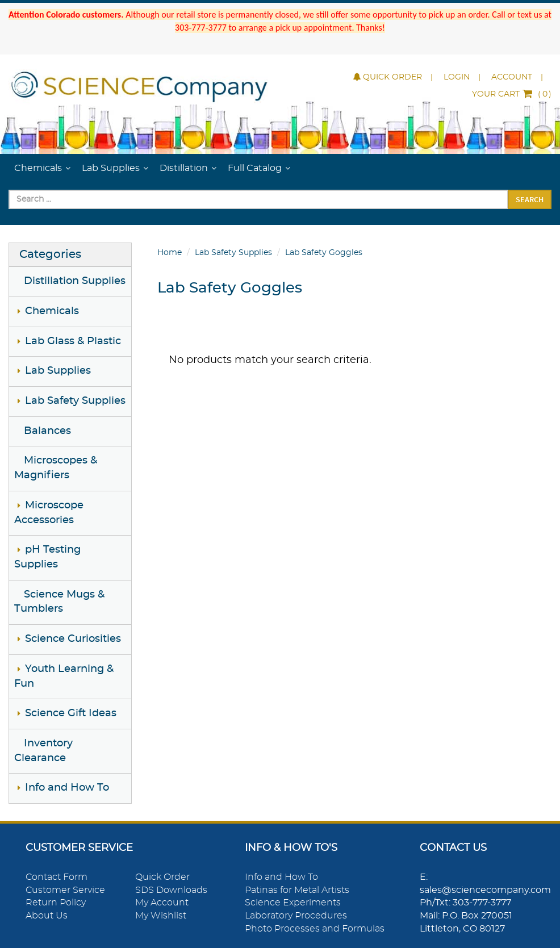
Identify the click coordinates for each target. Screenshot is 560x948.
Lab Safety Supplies (75, 401)
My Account (162, 903)
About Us (47, 916)
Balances (47, 431)
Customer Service (65, 890)
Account (512, 77)
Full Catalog (255, 168)
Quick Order (388, 77)
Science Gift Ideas (71, 713)
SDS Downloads (171, 890)
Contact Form (57, 877)
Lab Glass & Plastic (73, 341)
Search (530, 199)
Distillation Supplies (75, 281)
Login (457, 77)
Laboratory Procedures (296, 916)
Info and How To (67, 788)
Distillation (184, 168)
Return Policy (56, 903)
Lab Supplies (111, 168)
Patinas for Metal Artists (297, 890)
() (512, 94)
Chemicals (38, 168)
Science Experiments (293, 903)
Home (170, 253)
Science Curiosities (73, 639)
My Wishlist (161, 916)
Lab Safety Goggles (324, 253)
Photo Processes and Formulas (315, 929)
